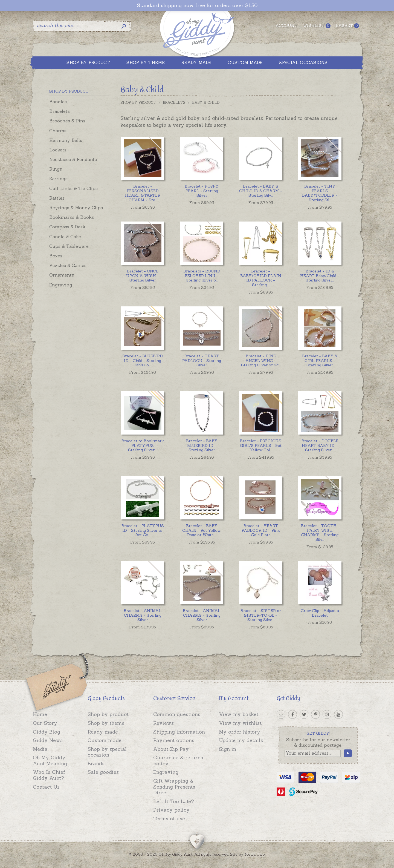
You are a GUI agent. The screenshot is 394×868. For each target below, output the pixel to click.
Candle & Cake (65, 237)
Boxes (56, 256)
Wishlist (317, 26)
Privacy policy (171, 810)
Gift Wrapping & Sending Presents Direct (174, 787)
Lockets (58, 150)
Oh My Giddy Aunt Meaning (50, 761)
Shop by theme (106, 723)
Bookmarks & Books (72, 217)
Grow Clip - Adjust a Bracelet (320, 613)
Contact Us (46, 787)
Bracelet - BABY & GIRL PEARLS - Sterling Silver (320, 361)
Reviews (163, 723)
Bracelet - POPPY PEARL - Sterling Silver (202, 191)
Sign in (228, 749)
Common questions (177, 714)
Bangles (58, 102)
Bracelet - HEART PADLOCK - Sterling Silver (202, 361)
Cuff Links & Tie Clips (73, 188)
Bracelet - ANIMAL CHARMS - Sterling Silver (143, 615)
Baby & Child (206, 103)
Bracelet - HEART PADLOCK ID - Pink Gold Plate (261, 530)
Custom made (105, 740)
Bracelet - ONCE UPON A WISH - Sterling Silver (143, 276)
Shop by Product (138, 103)
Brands (96, 764)
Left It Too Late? (174, 801)
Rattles (57, 198)
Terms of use (169, 819)
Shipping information (179, 732)
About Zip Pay (171, 749)
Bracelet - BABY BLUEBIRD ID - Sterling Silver (202, 446)
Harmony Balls (66, 140)
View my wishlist (240, 723)
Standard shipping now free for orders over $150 (197, 5)
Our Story (45, 723)
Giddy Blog (47, 732)
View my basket (239, 714)
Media (40, 749)
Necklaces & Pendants (73, 159)
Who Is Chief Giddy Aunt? (49, 775)
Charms (58, 131)
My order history (240, 732)
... (143, 193)
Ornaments (62, 275)
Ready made (103, 732)
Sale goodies (103, 772)
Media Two (255, 854)
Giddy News (48, 740)
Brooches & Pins (67, 121)
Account (286, 25)
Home (40, 714)
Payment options (174, 740)
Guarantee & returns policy (178, 761)
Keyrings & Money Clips (76, 208)
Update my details (241, 740)
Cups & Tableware (69, 246)
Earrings (58, 179)
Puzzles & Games (68, 265)
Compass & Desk (67, 227)
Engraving (61, 285)
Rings (56, 169)
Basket (347, 26)
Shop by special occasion (107, 752)
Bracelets (60, 111)
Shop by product (108, 714)
